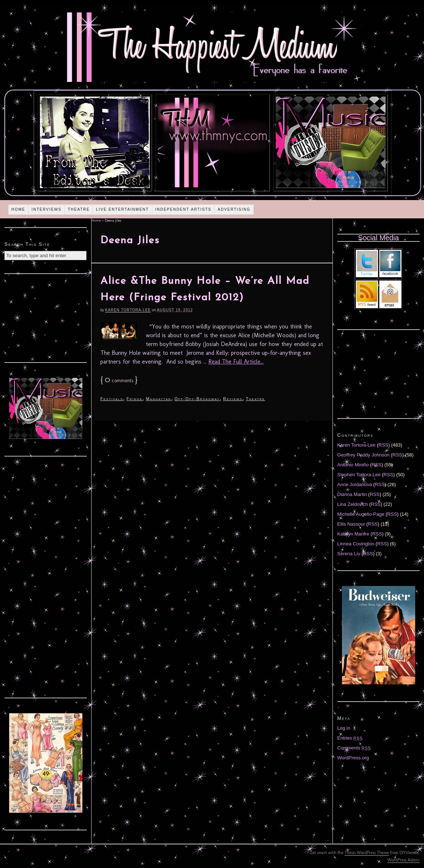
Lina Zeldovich (353, 504)
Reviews (233, 399)
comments (119, 381)
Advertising (234, 209)
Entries (350, 738)
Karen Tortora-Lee (128, 310)
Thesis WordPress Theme (367, 853)
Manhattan (158, 399)
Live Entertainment (122, 209)
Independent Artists (183, 209)
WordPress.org (353, 758)
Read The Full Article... (236, 362)
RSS (384, 445)
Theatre (79, 209)
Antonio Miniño (353, 465)
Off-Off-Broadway (197, 399)
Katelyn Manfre (353, 534)
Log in (344, 728)
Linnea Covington (356, 544)
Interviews (47, 209)
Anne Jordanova (355, 484)
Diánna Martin (352, 494)
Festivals (112, 399)
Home (18, 209)
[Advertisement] (46, 317)
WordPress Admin (403, 860)
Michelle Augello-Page (361, 514)
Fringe (134, 399)
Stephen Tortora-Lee (359, 475)
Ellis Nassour (351, 524)
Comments (354, 748)
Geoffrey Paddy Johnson (363, 455)
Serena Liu (349, 554)
